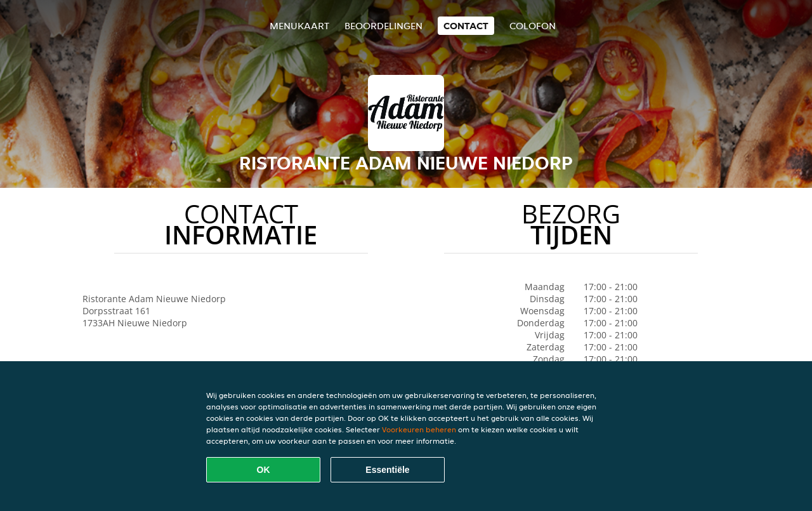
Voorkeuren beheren (419, 429)
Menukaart (299, 26)
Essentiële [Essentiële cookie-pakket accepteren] (387, 470)
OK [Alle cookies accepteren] (264, 470)
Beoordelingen (383, 26)
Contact (466, 26)
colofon (533, 26)
